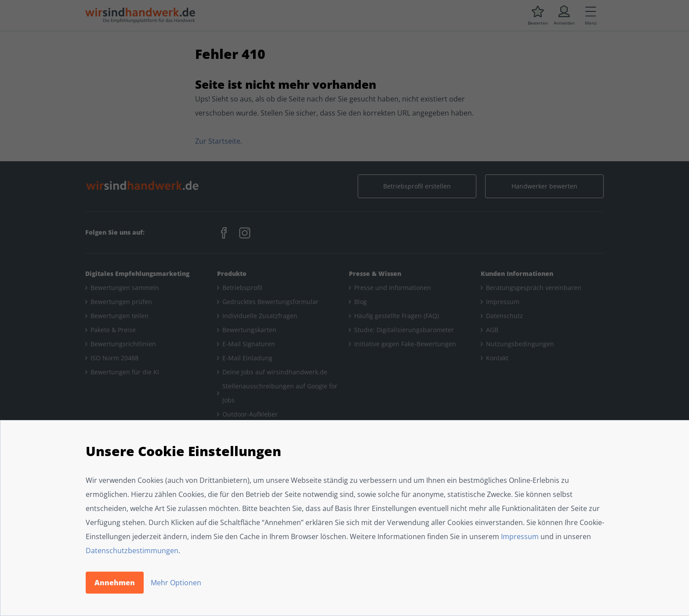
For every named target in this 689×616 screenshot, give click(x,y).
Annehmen (115, 583)
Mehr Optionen (176, 583)
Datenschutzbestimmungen (132, 551)
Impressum (520, 536)
